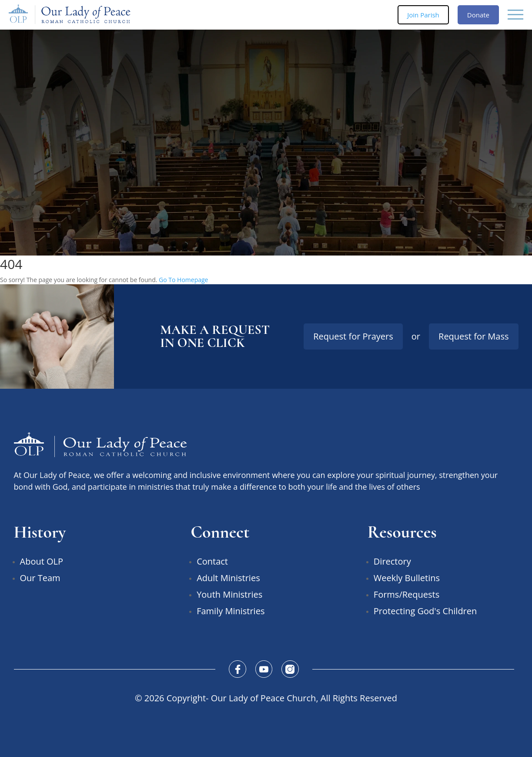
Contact (212, 561)
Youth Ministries (229, 594)
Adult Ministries (228, 578)
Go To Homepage (183, 280)
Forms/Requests (407, 594)
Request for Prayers (353, 336)
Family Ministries (231, 611)
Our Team (40, 578)
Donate (478, 15)
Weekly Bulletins (407, 578)
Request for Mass (473, 336)
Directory (392, 561)
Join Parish (423, 15)
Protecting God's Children (425, 611)
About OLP (42, 561)
